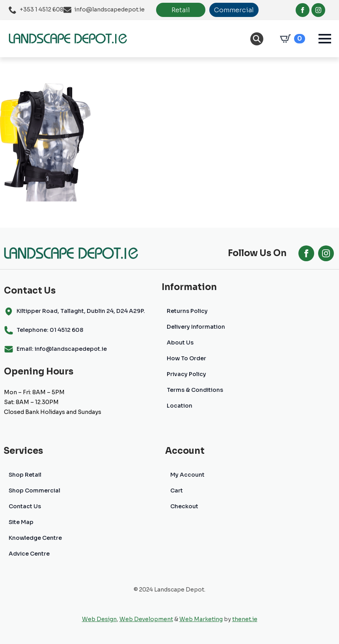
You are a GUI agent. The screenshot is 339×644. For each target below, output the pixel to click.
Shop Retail (25, 475)
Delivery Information (196, 327)
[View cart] (291, 39)
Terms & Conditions (195, 390)
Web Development (146, 619)
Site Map (21, 522)
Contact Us (25, 506)
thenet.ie (245, 619)
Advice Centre (29, 554)
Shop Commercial (34, 490)
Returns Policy (187, 311)
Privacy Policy (186, 374)
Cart (177, 490)
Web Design (99, 619)
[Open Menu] (325, 39)
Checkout (184, 506)
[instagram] (318, 10)
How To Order (186, 358)
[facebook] (303, 10)
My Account (187, 475)
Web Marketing (201, 619)
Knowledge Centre (35, 538)
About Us (180, 343)
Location (180, 406)
